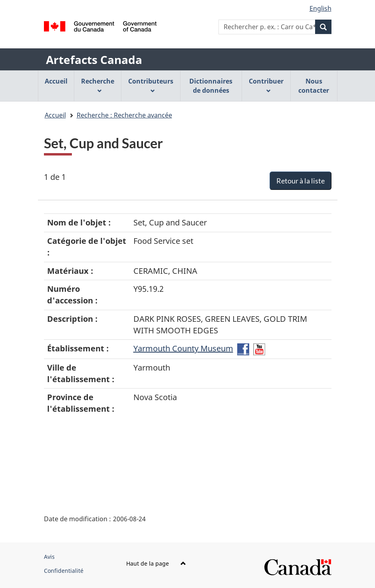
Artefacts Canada (94, 60)
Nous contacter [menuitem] (314, 86)
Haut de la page (156, 563)
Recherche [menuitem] (98, 85)
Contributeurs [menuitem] (151, 85)
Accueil (55, 115)
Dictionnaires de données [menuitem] (211, 86)
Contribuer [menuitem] (266, 85)
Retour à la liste (301, 181)
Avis (49, 557)
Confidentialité (64, 571)
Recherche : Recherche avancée (124, 115)
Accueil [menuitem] (56, 81)
